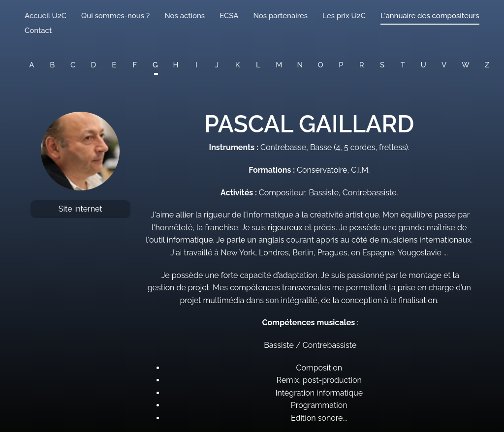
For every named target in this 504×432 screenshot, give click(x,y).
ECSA (229, 16)
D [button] (94, 65)
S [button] (382, 65)
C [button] (73, 65)
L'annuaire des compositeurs (430, 16)
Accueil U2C (46, 16)
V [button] (444, 65)
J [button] (217, 65)
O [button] (321, 65)
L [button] (258, 65)
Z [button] (487, 65)
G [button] (155, 65)
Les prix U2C (344, 16)
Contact (38, 31)
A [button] (31, 65)
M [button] (279, 65)
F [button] (135, 65)
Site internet (80, 209)
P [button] (341, 65)
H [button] (176, 65)
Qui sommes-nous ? (115, 16)
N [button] (300, 65)
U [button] (424, 65)
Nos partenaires (280, 16)
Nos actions (185, 16)
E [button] (114, 65)
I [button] (196, 65)
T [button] (403, 65)
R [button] (362, 65)
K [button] (238, 65)
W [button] (466, 65)
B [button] (52, 65)
